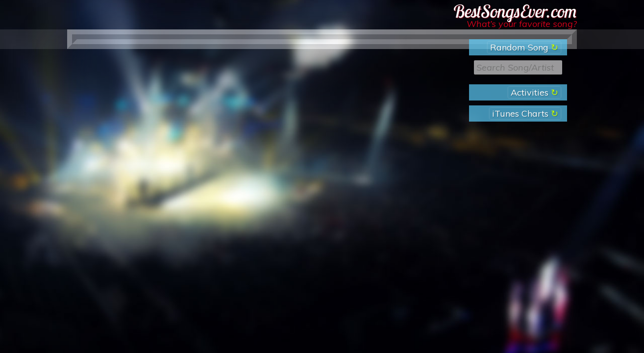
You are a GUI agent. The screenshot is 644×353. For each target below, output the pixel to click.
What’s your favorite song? (522, 24)
